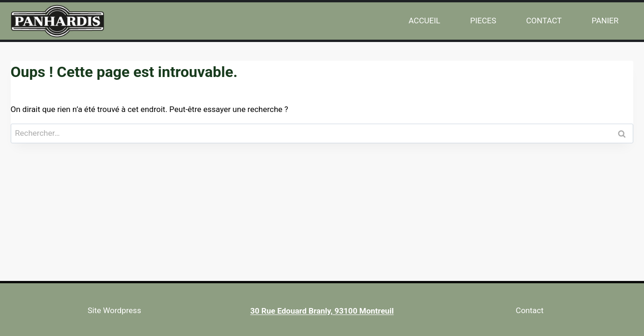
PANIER (605, 21)
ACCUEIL (424, 21)
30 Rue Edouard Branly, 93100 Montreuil (322, 311)
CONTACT (544, 21)
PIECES (483, 21)
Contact (530, 310)
